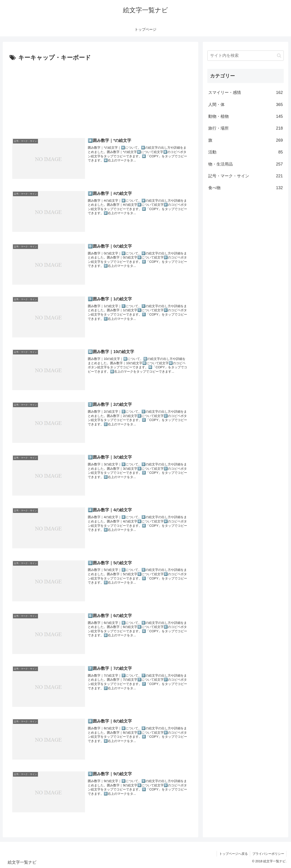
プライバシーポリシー (268, 854)
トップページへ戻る (233, 854)
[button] (279, 56)
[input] (246, 56)
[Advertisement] (100, 97)
